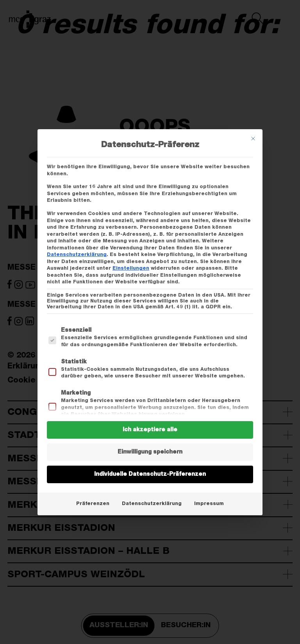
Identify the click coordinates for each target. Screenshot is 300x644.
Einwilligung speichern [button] (150, 452)
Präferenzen (93, 503)
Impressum (209, 503)
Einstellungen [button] (131, 268)
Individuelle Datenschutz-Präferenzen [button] (150, 474)
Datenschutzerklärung (77, 254)
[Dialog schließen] (253, 139)
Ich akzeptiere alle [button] (150, 430)
